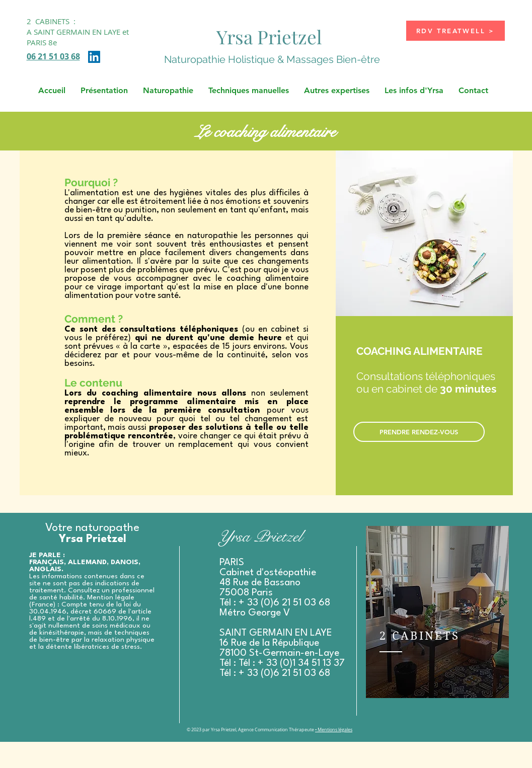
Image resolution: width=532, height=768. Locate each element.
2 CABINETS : (51, 21)
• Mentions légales (334, 730)
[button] (104, 91)
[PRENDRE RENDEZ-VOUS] (419, 432)
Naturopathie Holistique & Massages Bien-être (272, 59)
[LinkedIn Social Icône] (94, 57)
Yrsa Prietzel (269, 36)
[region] (437, 612)
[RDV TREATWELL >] (455, 31)
